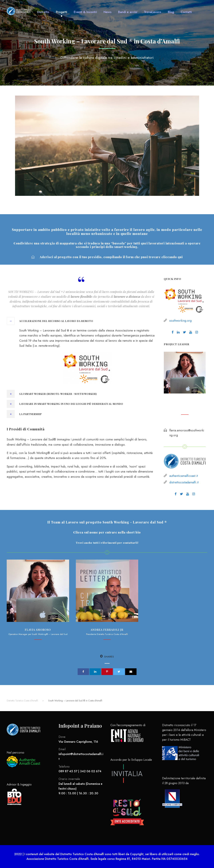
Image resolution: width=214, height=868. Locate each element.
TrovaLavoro (153, 12)
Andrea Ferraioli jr (107, 630)
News (108, 12)
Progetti (61, 12)
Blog (171, 12)
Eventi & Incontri (85, 12)
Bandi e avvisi (128, 12)
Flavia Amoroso (185, 401)
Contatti (186, 12)
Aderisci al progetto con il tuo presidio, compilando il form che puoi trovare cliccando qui (107, 257)
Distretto (43, 12)
